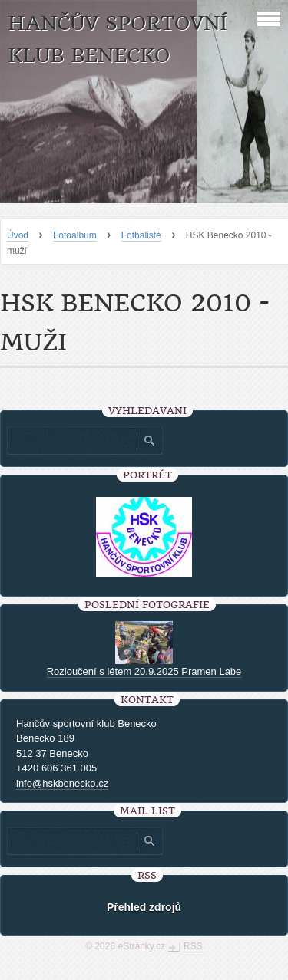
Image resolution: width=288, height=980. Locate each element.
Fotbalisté (141, 235)
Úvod (18, 235)
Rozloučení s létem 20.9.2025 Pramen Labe (144, 671)
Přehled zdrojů (144, 907)
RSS (193, 946)
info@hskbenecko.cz (62, 783)
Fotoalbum (75, 235)
